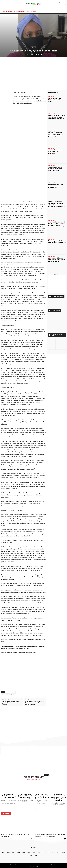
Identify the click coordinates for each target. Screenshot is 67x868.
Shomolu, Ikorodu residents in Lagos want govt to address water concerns (35, 703)
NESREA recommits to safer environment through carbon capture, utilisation (57, 117)
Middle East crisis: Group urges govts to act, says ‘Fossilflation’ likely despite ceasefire (42, 797)
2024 (14, 853)
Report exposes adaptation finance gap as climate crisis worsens (57, 242)
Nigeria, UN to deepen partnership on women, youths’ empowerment (56, 134)
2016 (53, 853)
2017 (49, 853)
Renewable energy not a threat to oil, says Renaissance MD (56, 186)
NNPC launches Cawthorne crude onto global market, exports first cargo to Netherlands (58, 797)
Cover (33, 47)
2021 (29, 853)
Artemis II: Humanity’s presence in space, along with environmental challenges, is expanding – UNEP (56, 205)
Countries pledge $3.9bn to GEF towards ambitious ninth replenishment (25, 797)
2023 (19, 853)
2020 (34, 853)
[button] (3, 4)
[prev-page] (31, 809)
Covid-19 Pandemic (6, 694)
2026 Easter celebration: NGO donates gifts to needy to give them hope (57, 260)
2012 (36, 855)
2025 (9, 853)
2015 (58, 853)
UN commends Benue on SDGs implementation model (56, 100)
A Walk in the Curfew (10, 692)
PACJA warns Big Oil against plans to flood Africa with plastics (11, 703)
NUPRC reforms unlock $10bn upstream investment (55, 152)
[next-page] (35, 809)
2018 (44, 853)
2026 (4, 853)
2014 (63, 853)
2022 (24, 853)
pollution (13, 694)
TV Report (6, 813)
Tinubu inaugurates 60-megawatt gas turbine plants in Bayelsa (55, 169)
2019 (39, 853)
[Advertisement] (33, 72)
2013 (31, 855)
